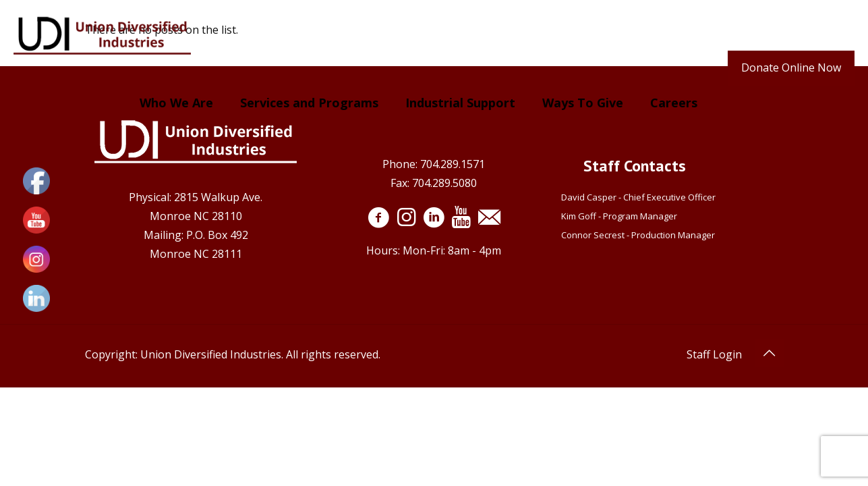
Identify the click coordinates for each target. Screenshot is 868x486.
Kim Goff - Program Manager (621, 216)
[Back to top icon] (770, 353)
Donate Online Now (791, 67)
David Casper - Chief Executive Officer (638, 197)
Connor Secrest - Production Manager (638, 235)
